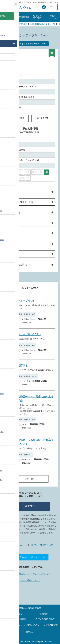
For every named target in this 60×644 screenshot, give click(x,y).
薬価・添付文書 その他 (28, 376)
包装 (9, 254)
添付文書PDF (43, 118)
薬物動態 (11, 223)
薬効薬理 (11, 244)
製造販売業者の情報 (17, 265)
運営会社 (30, 632)
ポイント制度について (42, 545)
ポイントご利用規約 (16, 619)
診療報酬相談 (22, 17)
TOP (4, 24)
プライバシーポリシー (12, 626)
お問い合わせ (51, 625)
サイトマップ (16, 614)
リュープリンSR (28, 301)
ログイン (49, 7)
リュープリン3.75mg (30, 334)
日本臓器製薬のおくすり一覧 (43, 24)
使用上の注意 (13, 212)
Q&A (52, 17)
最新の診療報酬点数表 (30, 608)
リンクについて (41, 574)
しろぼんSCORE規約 (44, 619)
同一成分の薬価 (17, 118)
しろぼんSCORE (37, 17)
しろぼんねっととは (18, 545)
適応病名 (23, 366)
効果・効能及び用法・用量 (20, 202)
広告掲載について (21, 574)
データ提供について (30, 580)
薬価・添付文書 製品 (27, 314)
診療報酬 (7, 17)
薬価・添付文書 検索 (18, 24)
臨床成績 (11, 233)
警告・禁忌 (12, 192)
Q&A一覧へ (30, 479)
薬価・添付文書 (25, 455)
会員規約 (44, 614)
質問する (30, 506)
